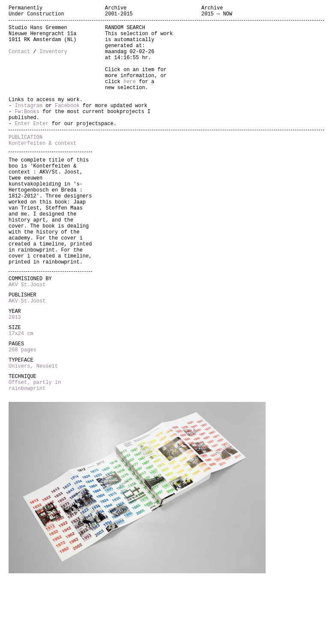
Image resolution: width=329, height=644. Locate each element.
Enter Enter (31, 148)
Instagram (28, 126)
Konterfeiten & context (42, 170)
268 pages (22, 412)
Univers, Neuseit (33, 431)
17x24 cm (21, 394)
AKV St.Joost (27, 337)
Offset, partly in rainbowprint (35, 454)
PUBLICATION (25, 163)
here (130, 97)
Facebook (67, 126)
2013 (15, 375)
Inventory (53, 60)
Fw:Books (27, 133)
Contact (19, 60)
